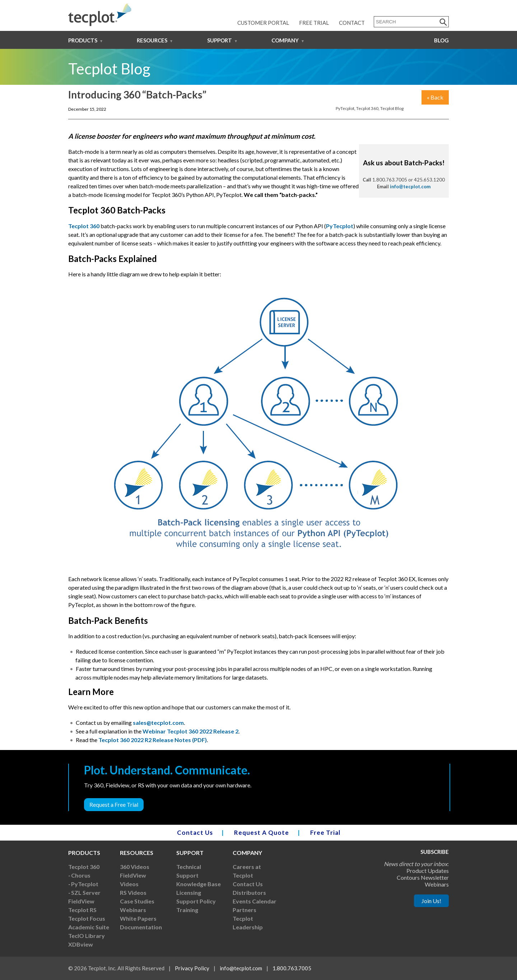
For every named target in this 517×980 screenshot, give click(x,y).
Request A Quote (262, 832)
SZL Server (86, 892)
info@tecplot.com (410, 187)
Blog (441, 40)
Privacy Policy (192, 968)
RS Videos (133, 892)
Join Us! (431, 901)
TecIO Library (87, 936)
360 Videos (135, 867)
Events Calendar (255, 901)
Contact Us (195, 832)
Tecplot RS (82, 910)
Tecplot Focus (87, 918)
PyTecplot (345, 108)
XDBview (81, 944)
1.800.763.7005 (292, 968)
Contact (352, 23)
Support (220, 40)
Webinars (133, 910)
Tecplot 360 (367, 108)
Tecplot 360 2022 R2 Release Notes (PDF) (153, 740)
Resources (152, 40)
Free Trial (314, 23)
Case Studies (137, 901)
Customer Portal (263, 23)
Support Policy (196, 901)
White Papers (138, 918)
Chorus (81, 875)
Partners (244, 910)
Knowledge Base (199, 884)
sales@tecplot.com (158, 723)
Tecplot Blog (392, 108)
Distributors (249, 892)
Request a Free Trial (114, 804)
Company (285, 40)
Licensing (189, 892)
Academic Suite (89, 927)
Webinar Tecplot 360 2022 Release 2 (190, 731)
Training (187, 910)
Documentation (141, 927)
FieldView (81, 901)
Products (83, 40)
